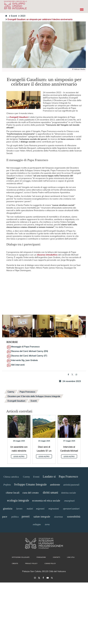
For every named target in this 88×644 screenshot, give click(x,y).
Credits (15, 563)
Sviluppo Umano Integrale (30, 484)
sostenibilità (74, 517)
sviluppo (37, 525)
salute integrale (42, 517)
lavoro (19, 509)
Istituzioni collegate (21, 557)
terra (47, 525)
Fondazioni (41, 557)
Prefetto (7, 485)
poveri (26, 516)
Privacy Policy (31, 563)
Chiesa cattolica (11, 477)
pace (5, 517)
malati (30, 509)
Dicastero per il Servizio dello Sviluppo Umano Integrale (34, 396)
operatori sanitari (71, 509)
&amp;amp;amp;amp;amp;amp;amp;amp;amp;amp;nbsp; (44, 291)
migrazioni (54, 509)
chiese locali (13, 493)
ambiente (55, 485)
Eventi (13, 16)
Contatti (56, 557)
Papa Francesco (27, 392)
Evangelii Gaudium (16, 401)
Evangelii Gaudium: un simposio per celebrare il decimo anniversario (39, 19)
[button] (21, 326)
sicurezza (58, 517)
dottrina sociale (69, 493)
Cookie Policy (50, 563)
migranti (40, 509)
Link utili (71, 557)
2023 (22, 16)
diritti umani (50, 493)
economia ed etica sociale (46, 501)
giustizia (8, 509)
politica (15, 517)
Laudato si (49, 477)
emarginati (69, 501)
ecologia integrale (18, 500)
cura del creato (30, 493)
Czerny (11, 392)
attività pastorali (71, 485)
